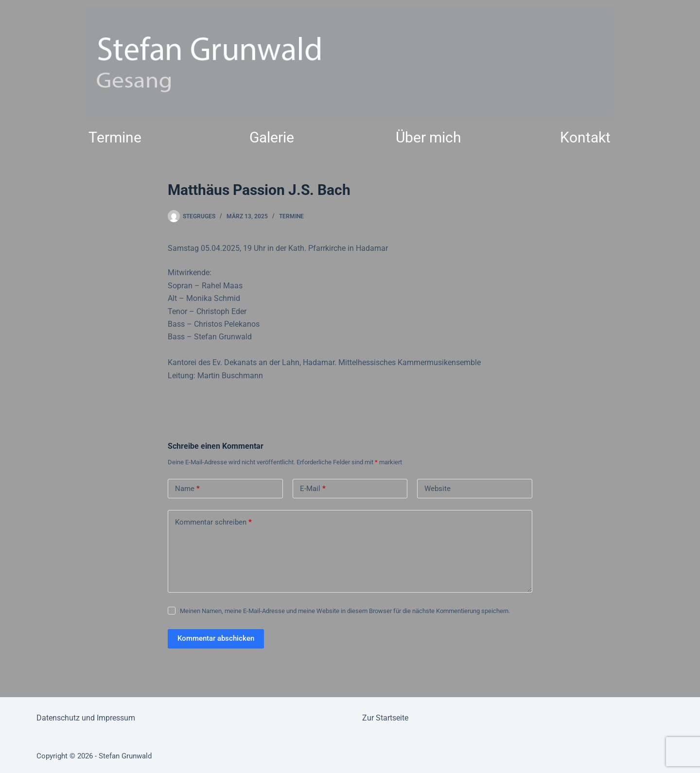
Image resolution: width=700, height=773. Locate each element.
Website (437, 489)
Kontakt (585, 137)
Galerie (272, 137)
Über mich (429, 137)
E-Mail (313, 489)
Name (187, 489)
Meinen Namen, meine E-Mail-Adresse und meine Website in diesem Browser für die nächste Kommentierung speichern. (345, 611)
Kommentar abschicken (216, 638)
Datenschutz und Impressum (86, 718)
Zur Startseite (385, 718)
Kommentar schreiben (213, 522)
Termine (115, 137)
